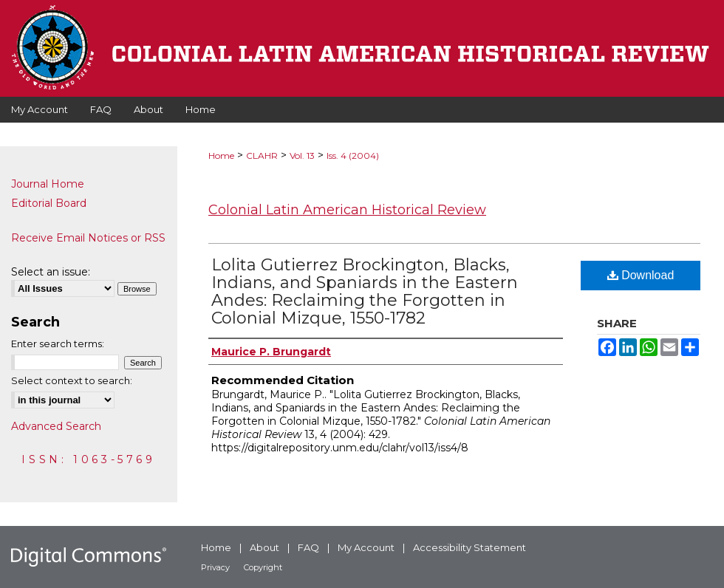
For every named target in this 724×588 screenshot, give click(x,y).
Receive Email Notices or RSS (88, 238)
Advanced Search (56, 426)
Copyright (263, 567)
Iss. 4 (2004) (353, 155)
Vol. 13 (302, 155)
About (264, 547)
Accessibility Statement (469, 547)
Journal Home (48, 184)
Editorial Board (49, 203)
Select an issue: (51, 272)
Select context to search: (72, 380)
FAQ (308, 547)
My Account (366, 547)
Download (641, 275)
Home (221, 155)
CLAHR (262, 155)
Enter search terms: (58, 343)
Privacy (215, 567)
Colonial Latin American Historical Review (347, 210)
